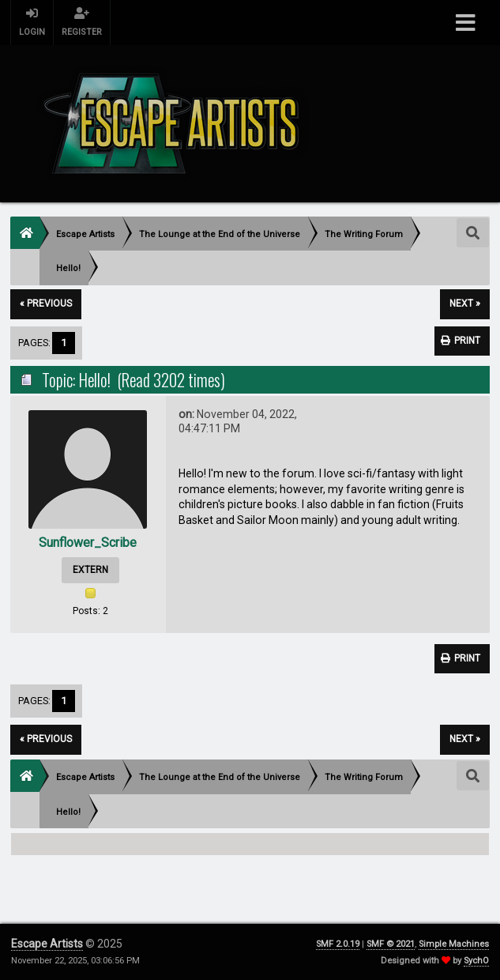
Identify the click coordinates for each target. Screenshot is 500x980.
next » (465, 303)
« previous (46, 303)
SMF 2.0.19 (338, 944)
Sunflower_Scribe (88, 543)
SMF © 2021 (391, 944)
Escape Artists (47, 944)
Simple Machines (454, 944)
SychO (476, 961)
